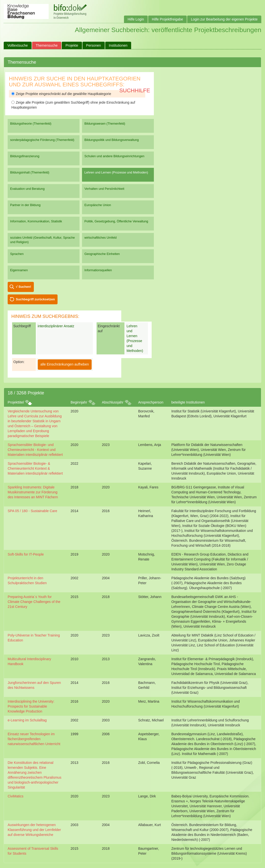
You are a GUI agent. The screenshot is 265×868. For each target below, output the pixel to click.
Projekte (72, 45)
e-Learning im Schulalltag (27, 720)
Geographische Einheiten (102, 254)
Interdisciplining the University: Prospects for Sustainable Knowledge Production (31, 706)
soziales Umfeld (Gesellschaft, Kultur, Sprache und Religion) (42, 240)
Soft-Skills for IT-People (26, 554)
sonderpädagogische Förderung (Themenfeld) (42, 140)
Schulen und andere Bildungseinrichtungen (114, 156)
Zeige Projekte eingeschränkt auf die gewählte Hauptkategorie (61, 94)
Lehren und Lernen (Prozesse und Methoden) (116, 172)
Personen (94, 45)
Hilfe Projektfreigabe (167, 19)
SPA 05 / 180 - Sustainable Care (32, 511)
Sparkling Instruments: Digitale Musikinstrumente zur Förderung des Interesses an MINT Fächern (33, 492)
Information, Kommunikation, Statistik (36, 221)
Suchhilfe (135, 90)
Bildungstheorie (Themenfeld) (31, 124)
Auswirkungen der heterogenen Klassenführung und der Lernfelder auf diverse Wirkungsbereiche (34, 830)
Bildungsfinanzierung (25, 156)
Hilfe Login (136, 19)
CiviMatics (16, 796)
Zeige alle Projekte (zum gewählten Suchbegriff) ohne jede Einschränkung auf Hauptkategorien (73, 105)
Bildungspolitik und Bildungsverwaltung (112, 140)
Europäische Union (98, 205)
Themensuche (47, 45)
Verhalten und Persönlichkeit (104, 189)
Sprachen (17, 254)
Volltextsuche (18, 45)
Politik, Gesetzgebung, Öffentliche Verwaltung (116, 221)
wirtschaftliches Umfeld (101, 238)
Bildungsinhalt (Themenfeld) (30, 172)
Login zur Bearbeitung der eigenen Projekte (224, 19)
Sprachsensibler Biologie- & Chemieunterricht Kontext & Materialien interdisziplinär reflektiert (35, 468)
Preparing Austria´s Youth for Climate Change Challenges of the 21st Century (34, 602)
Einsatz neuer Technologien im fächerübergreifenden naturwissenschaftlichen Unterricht (34, 739)
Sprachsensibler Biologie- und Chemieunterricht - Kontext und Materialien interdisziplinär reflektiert (35, 450)
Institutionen (118, 45)
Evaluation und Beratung (27, 189)
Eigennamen (19, 270)
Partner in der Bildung (25, 205)
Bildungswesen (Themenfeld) (105, 124)
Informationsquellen (98, 270)
